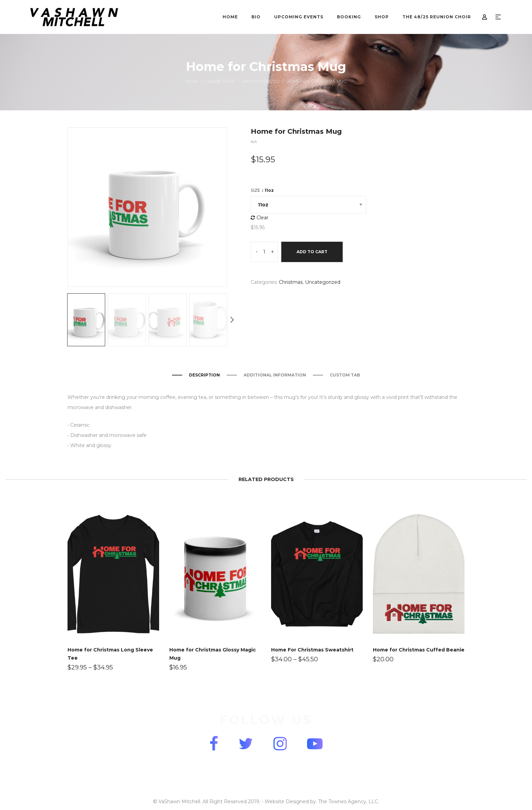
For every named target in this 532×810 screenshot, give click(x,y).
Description (204, 375)
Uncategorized (261, 81)
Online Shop (220, 81)
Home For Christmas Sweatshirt (312, 650)
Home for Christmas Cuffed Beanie (419, 650)
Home (192, 81)
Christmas (291, 282)
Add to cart (312, 252)
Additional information (275, 375)
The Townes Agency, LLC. (349, 802)
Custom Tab (345, 375)
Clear (262, 218)
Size (262, 190)
